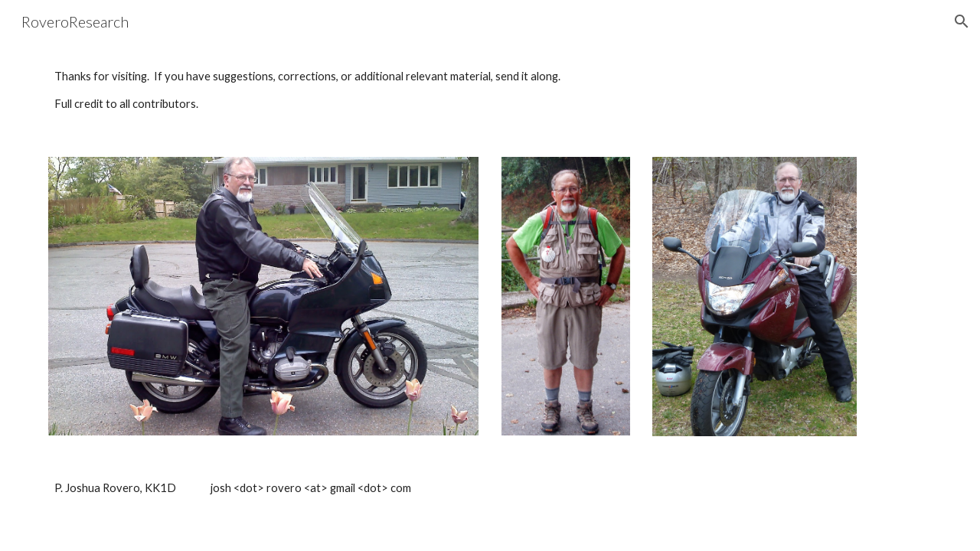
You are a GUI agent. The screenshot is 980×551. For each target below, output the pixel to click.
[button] (962, 21)
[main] (490, 91)
